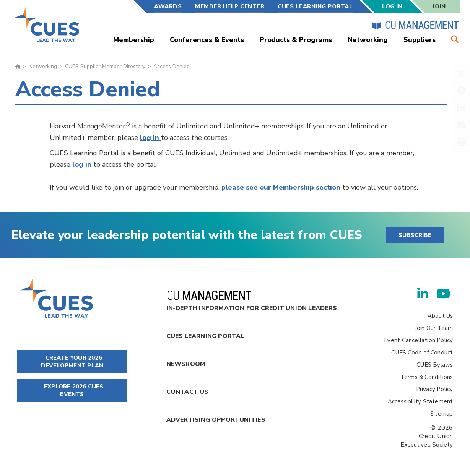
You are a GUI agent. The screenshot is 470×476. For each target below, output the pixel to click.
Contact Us (188, 392)
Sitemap (442, 414)
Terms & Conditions (427, 377)
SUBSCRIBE (415, 235)
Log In (392, 6)
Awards (168, 6)
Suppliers (420, 40)
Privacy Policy (435, 389)
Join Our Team (434, 328)
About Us (440, 316)
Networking (368, 40)
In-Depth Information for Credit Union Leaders (252, 301)
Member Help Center (230, 6)
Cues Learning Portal (205, 336)
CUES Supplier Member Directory (105, 66)
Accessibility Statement (420, 401)
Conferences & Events (207, 40)
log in (150, 138)
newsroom (186, 364)
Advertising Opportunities (216, 420)
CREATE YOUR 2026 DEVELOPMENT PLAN (72, 362)
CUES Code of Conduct (422, 353)
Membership (134, 40)
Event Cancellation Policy (418, 340)
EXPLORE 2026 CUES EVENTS (72, 390)
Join (439, 6)
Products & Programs (296, 40)
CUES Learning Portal (315, 6)
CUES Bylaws (435, 365)
